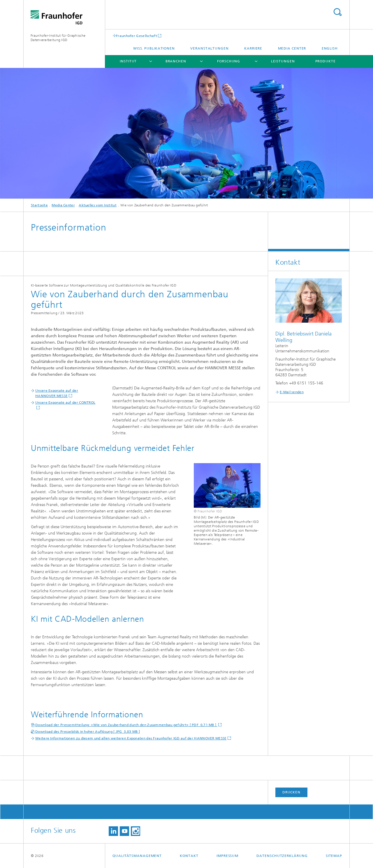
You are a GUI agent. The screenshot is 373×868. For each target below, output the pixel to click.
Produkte (326, 61)
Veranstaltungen (210, 48)
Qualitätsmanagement (137, 856)
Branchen (176, 61)
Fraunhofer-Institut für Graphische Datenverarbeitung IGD (58, 38)
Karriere (253, 48)
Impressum (227, 856)
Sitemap (334, 856)
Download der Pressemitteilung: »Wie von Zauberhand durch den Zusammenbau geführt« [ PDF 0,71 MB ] (126, 725)
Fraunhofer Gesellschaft (137, 36)
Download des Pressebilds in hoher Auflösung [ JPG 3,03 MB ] (88, 732)
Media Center (292, 48)
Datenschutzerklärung (282, 856)
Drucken (291, 792)
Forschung (229, 61)
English (330, 48)
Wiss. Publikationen (154, 48)
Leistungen (283, 61)
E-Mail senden (292, 392)
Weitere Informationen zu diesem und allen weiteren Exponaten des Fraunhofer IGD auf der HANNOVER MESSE (131, 738)
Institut (128, 61)
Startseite (39, 205)
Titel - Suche (337, 12)
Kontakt (189, 856)
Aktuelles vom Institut (98, 205)
